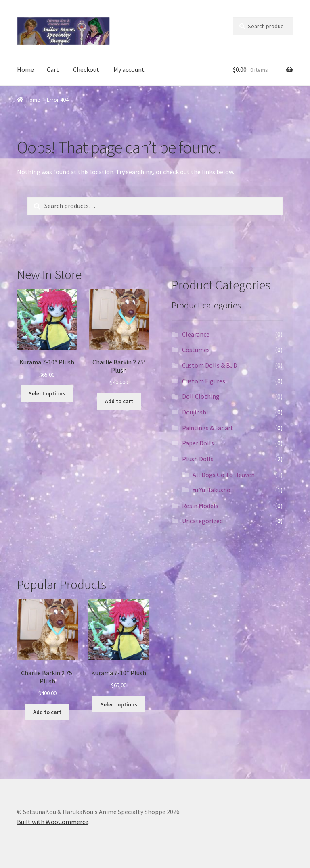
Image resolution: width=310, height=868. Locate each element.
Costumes (196, 350)
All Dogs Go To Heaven (224, 475)
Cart (53, 69)
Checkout (86, 69)
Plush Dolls (198, 459)
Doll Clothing (201, 396)
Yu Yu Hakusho (212, 490)
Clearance (196, 334)
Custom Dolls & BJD (210, 365)
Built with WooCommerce (53, 822)
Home (25, 69)
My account (129, 69)
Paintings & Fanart (208, 428)
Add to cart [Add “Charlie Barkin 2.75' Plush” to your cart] (119, 401)
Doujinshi (195, 412)
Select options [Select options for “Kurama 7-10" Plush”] (47, 393)
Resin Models (200, 506)
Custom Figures (204, 381)
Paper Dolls (198, 443)
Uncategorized (202, 521)
